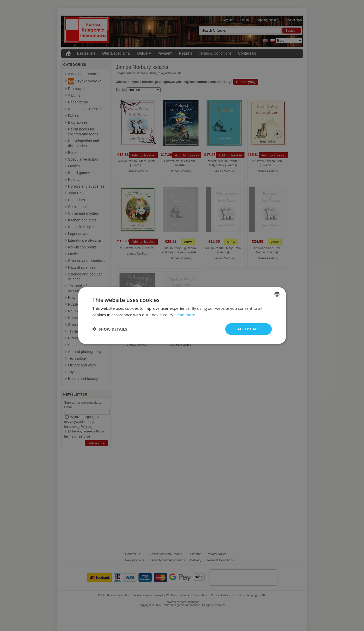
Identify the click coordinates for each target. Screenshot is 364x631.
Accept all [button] (248, 329)
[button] (110, 329)
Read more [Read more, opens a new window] (185, 315)
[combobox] (277, 294)
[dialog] (182, 316)
